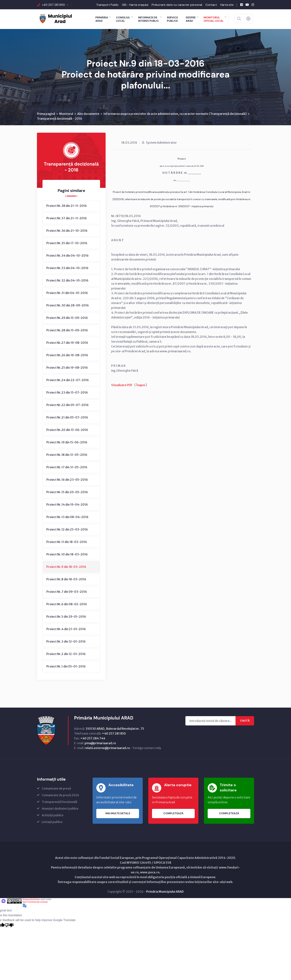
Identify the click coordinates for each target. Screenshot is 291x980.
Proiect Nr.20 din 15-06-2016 (67, 430)
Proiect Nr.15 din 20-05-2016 (67, 493)
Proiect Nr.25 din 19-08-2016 (67, 368)
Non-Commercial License (35, 903)
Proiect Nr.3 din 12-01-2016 (66, 642)
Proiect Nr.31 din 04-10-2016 (67, 293)
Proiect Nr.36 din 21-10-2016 (67, 231)
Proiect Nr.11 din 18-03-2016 (67, 542)
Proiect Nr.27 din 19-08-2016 (67, 343)
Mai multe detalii (118, 814)
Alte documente (88, 114)
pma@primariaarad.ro (100, 744)
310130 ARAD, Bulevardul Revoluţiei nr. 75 (115, 729)
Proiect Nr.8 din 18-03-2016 (66, 580)
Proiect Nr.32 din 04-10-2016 (67, 281)
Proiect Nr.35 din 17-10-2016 (67, 244)
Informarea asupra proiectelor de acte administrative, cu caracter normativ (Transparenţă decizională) (175, 114)
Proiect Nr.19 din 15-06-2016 (67, 443)
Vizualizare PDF (122, 386)
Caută (245, 721)
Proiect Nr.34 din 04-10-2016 (67, 256)
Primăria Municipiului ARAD (165, 892)
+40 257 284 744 (93, 739)
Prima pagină (46, 114)
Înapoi (141, 386)
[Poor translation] (9, 926)
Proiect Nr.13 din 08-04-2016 (67, 518)
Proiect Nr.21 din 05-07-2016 (67, 418)
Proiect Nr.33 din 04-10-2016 (67, 269)
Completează (173, 814)
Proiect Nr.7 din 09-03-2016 (67, 592)
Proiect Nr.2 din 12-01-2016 (66, 654)
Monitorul (66, 114)
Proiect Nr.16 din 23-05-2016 (67, 480)
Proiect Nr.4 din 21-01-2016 (66, 630)
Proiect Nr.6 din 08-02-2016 (67, 605)
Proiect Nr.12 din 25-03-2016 (67, 530)
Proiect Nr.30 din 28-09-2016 (68, 306)
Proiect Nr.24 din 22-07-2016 (68, 381)
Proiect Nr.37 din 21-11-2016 (67, 219)
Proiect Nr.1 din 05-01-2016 (66, 667)
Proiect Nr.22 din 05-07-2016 (67, 405)
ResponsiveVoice (31, 900)
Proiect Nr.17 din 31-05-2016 (67, 468)
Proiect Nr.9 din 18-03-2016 (66, 567)
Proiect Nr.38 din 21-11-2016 (67, 206)
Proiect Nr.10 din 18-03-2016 (67, 555)
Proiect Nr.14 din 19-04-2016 (67, 505)
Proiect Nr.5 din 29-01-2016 (66, 617)
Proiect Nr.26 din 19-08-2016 (67, 356)
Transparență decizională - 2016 (59, 119)
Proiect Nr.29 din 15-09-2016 (67, 318)
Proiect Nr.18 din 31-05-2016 (67, 455)
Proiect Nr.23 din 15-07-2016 (67, 393)
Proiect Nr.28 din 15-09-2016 (67, 331)
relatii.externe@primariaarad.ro (107, 748)
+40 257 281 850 (53, 5)
